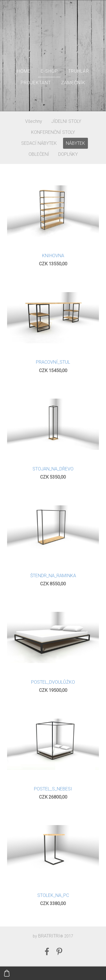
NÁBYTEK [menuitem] (75, 143)
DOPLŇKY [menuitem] (68, 154)
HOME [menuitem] (24, 71)
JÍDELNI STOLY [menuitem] (66, 121)
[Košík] (7, 973)
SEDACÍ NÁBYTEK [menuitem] (39, 143)
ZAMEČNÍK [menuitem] (73, 83)
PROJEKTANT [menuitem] (36, 83)
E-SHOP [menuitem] (49, 71)
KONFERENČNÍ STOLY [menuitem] (53, 132)
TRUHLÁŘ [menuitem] (79, 71)
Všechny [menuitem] (34, 121)
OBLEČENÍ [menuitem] (39, 154)
